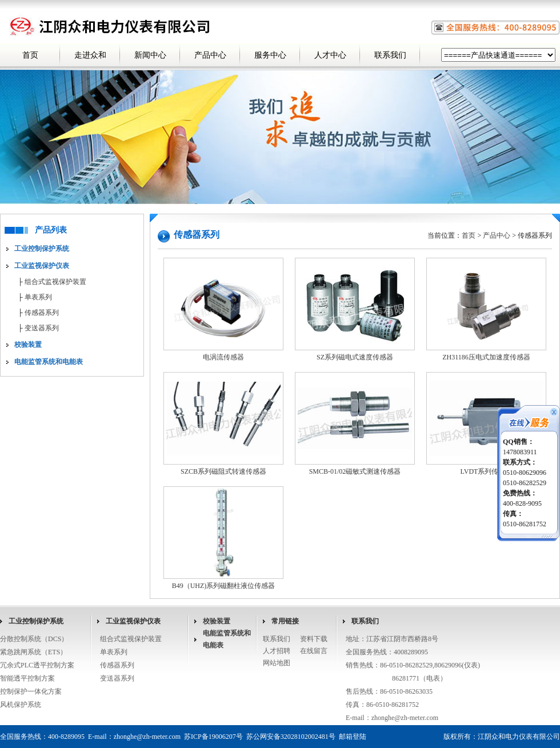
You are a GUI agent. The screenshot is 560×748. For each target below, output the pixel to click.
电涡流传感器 (223, 357)
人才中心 (330, 55)
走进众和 (90, 55)
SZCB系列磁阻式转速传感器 (223, 471)
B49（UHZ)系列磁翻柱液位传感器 (224, 586)
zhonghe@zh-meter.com (405, 718)
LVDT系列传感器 (487, 471)
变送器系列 (42, 328)
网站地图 (277, 663)
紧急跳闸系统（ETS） (33, 652)
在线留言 (314, 651)
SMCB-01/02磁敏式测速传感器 (355, 471)
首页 (30, 55)
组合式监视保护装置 (55, 282)
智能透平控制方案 (27, 678)
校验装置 (217, 621)
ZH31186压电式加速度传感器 (486, 357)
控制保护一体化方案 (31, 691)
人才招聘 (277, 651)
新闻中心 (150, 55)
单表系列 (38, 297)
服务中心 (270, 55)
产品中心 (210, 55)
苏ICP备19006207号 (213, 737)
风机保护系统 (21, 705)
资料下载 (314, 639)
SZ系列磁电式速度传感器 (355, 357)
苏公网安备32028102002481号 (291, 737)
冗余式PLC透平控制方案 (37, 665)
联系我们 (390, 55)
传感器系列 (42, 313)
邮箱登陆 (353, 737)
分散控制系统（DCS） (34, 639)
